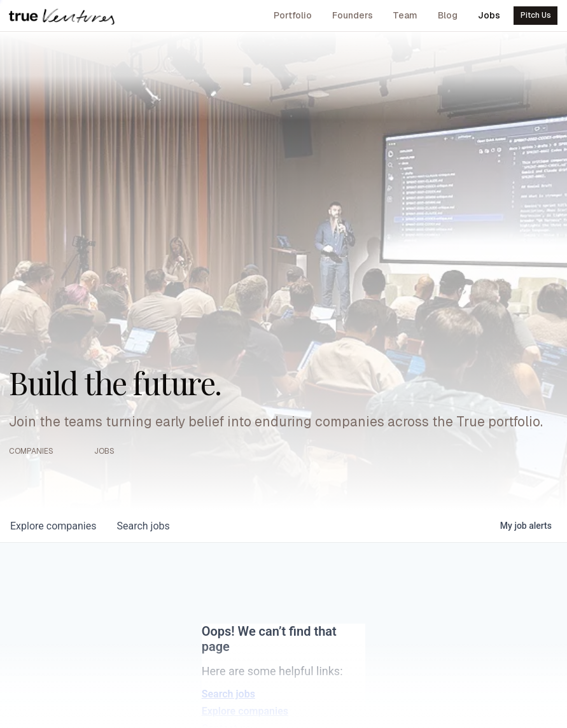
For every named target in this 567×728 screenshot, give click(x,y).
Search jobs (228, 694)
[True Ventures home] (62, 16)
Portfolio (293, 15)
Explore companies (245, 711)
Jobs (489, 15)
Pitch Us (536, 15)
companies (53, 526)
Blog (448, 15)
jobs (143, 526)
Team (405, 15)
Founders (353, 15)
